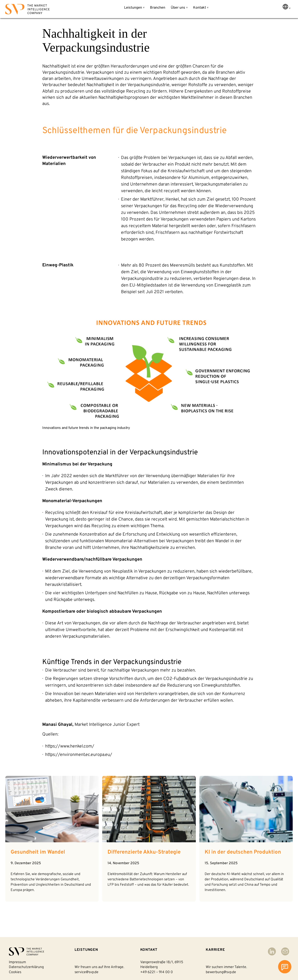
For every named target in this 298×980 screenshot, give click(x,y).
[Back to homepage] (27, 10)
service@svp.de (87, 972)
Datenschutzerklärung (26, 967)
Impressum (17, 962)
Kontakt (200, 8)
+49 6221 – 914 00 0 (157, 972)
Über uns (178, 8)
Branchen (158, 8)
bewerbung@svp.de (221, 972)
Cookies (15, 972)
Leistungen (133, 8)
